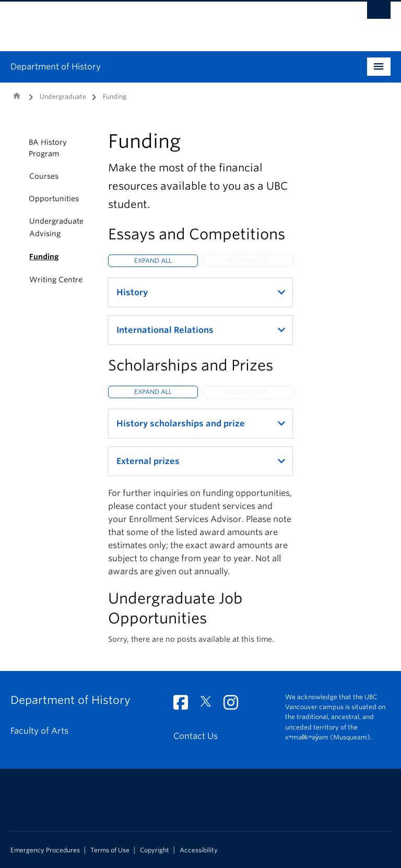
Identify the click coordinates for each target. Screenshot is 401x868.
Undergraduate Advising (56, 227)
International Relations (165, 330)
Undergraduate (63, 96)
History (132, 292)
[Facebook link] (185, 706)
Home (17, 96)
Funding (44, 257)
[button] (17, 148)
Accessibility (199, 850)
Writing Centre (56, 280)
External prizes (148, 461)
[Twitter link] (210, 706)
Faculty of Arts (39, 731)
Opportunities (54, 199)
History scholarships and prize (181, 424)
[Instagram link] (235, 706)
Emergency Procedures (45, 850)
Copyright (155, 850)
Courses (44, 176)
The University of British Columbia (172, 21)
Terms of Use (110, 850)
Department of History (56, 67)
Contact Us (196, 736)
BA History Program (48, 148)
